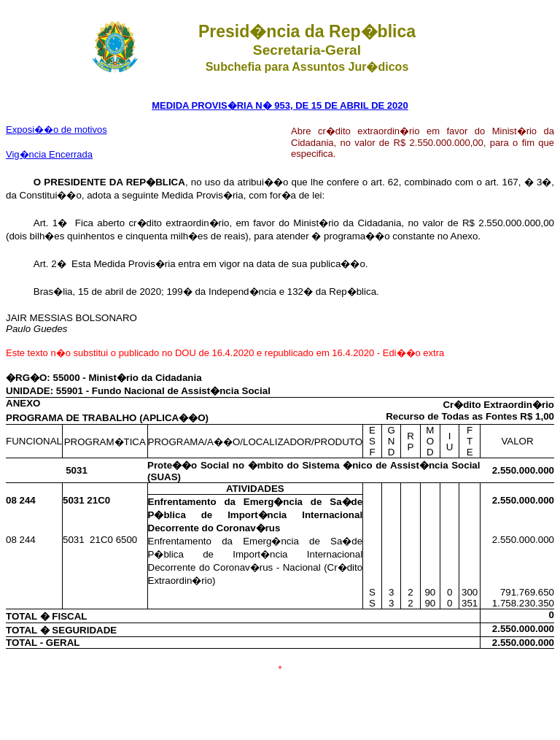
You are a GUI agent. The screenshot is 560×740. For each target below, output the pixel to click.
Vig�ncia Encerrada (49, 154)
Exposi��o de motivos (57, 130)
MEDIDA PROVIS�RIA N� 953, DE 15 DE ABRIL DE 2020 (280, 105)
